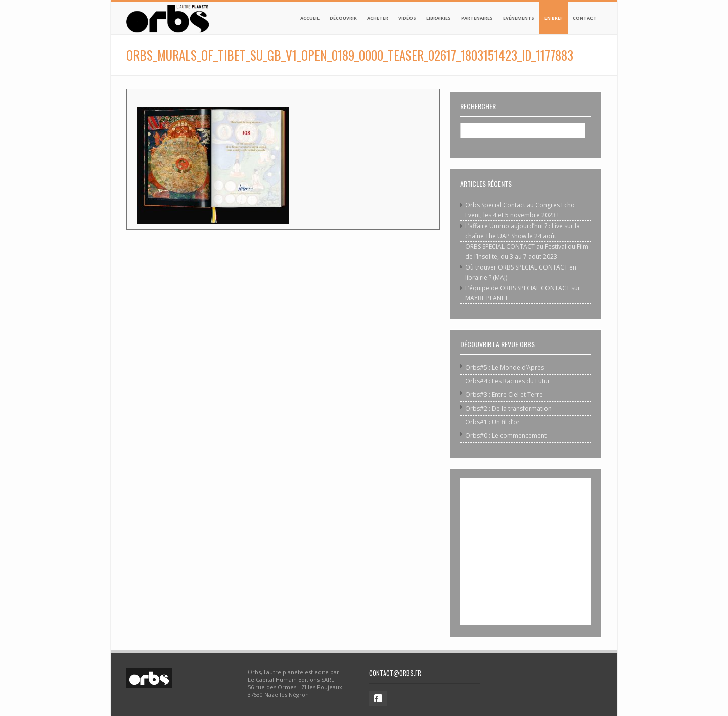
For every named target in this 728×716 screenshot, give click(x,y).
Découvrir (343, 18)
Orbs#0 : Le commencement (506, 436)
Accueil (310, 18)
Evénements (519, 18)
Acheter (378, 18)
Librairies (439, 18)
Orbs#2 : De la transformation (508, 408)
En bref (554, 18)
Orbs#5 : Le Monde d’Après (505, 367)
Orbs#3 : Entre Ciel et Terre (504, 395)
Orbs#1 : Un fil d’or (492, 422)
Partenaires (477, 18)
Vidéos (407, 18)
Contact (585, 18)
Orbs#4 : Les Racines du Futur (508, 381)
